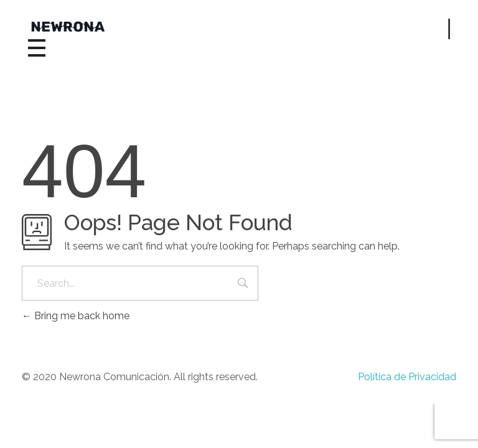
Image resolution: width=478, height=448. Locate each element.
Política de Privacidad (407, 377)
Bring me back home (76, 316)
